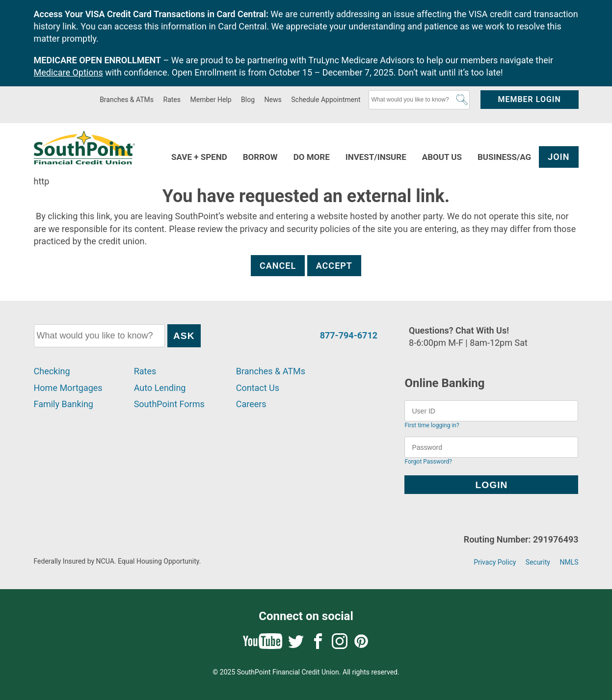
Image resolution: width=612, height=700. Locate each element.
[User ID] (491, 411)
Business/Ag (504, 157)
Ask (462, 100)
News (273, 100)
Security (538, 562)
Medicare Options (68, 72)
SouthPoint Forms (169, 404)
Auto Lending (160, 388)
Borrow (260, 157)
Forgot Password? (428, 462)
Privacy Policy (495, 562)
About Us (442, 157)
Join (559, 157)
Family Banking (64, 404)
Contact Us (258, 388)
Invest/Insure (376, 157)
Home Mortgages (68, 388)
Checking (52, 371)
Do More (312, 157)
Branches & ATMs (127, 100)
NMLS (569, 562)
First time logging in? (432, 425)
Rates (172, 100)
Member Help (211, 100)
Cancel (278, 266)
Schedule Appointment (326, 100)
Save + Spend (199, 157)
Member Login (529, 99)
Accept (334, 266)
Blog (248, 100)
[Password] (491, 447)
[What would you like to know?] (419, 100)
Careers (251, 404)
